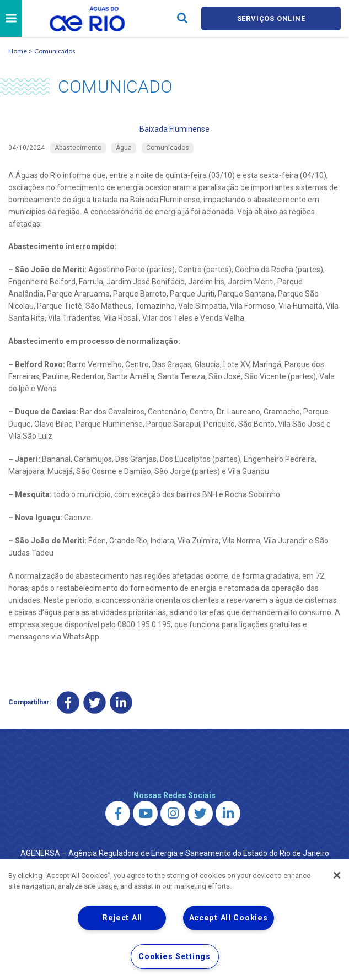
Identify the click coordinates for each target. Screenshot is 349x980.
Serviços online (271, 18)
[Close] (337, 875)
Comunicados (55, 51)
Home (18, 51)
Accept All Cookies (229, 918)
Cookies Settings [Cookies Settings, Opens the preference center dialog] (174, 957)
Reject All (122, 918)
